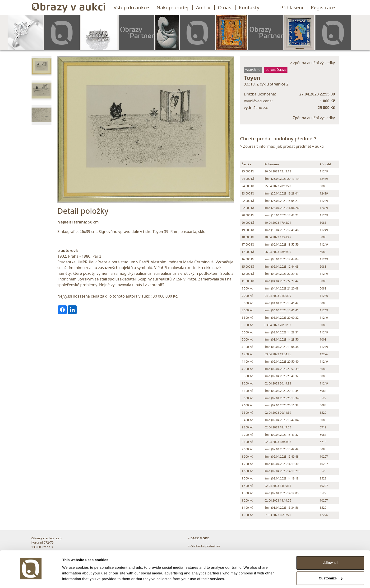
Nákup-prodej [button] (172, 7)
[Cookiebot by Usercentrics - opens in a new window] (31, 579)
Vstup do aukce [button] (131, 7)
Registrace (323, 7)
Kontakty (249, 7)
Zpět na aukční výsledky (314, 118)
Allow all (331, 549)
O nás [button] (225, 7)
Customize (331, 565)
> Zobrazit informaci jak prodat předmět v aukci (282, 146)
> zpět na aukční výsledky (312, 63)
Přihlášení (292, 7)
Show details (73, 579)
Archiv (203, 7)
